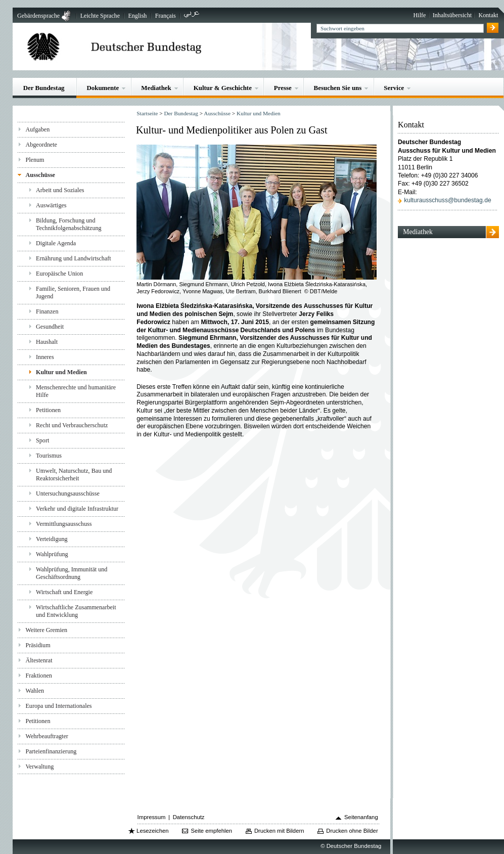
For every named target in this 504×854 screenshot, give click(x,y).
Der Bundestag (44, 88)
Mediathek (156, 88)
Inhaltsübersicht (452, 15)
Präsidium (38, 645)
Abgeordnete (41, 145)
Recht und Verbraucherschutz (72, 425)
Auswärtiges (51, 205)
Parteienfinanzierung (51, 751)
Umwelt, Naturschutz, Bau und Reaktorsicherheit (74, 475)
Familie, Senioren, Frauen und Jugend (73, 293)
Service (394, 88)
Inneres (45, 357)
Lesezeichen (152, 831)
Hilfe (420, 15)
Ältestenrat (39, 660)
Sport (42, 440)
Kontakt (488, 15)
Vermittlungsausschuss (64, 524)
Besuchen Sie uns (338, 88)
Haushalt (47, 342)
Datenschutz (189, 817)
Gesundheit (50, 327)
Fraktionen (38, 676)
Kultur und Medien (61, 372)
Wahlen (35, 691)
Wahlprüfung (52, 554)
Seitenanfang (361, 817)
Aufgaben (37, 129)
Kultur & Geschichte (223, 88)
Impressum (152, 817)
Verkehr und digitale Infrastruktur (77, 509)
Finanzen (47, 311)
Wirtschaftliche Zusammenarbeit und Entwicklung (76, 611)
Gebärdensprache (38, 16)
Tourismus (49, 456)
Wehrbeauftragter (47, 736)
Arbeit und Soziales (60, 190)
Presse (283, 88)
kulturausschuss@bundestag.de (448, 200)
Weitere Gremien (46, 630)
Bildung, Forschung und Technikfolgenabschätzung (69, 224)
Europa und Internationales (58, 706)
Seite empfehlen (211, 831)
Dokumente (103, 88)
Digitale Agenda (56, 243)
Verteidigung (52, 539)
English (137, 16)
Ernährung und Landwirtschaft (74, 258)
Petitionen (48, 410)
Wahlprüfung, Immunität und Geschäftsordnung (72, 573)
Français (166, 16)
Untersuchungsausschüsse (68, 493)
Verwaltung (39, 767)
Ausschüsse (40, 175)
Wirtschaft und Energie (64, 592)
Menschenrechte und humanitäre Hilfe (76, 391)
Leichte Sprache (100, 16)
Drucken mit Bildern (279, 831)
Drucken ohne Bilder (352, 831)
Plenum (35, 160)
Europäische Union (59, 274)
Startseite (147, 113)
